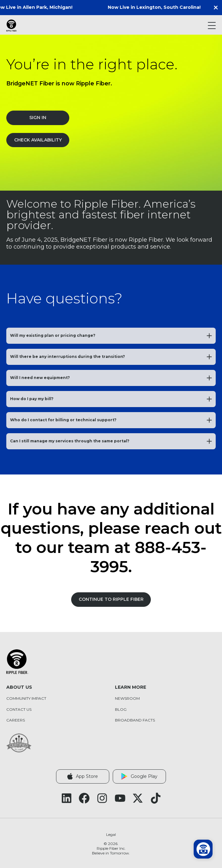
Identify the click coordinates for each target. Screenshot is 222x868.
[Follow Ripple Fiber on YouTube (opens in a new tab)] (120, 798)
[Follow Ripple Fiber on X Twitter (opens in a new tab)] (138, 798)
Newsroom (127, 698)
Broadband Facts (135, 720)
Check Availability (38, 140)
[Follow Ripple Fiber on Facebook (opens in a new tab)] (84, 798)
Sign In (38, 118)
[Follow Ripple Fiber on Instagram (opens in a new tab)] (102, 798)
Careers (16, 720)
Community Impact (26, 698)
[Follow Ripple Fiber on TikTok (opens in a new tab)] (156, 798)
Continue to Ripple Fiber (111, 599)
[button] (217, 8)
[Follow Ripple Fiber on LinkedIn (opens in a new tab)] (67, 798)
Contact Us (19, 710)
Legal (111, 835)
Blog (121, 710)
